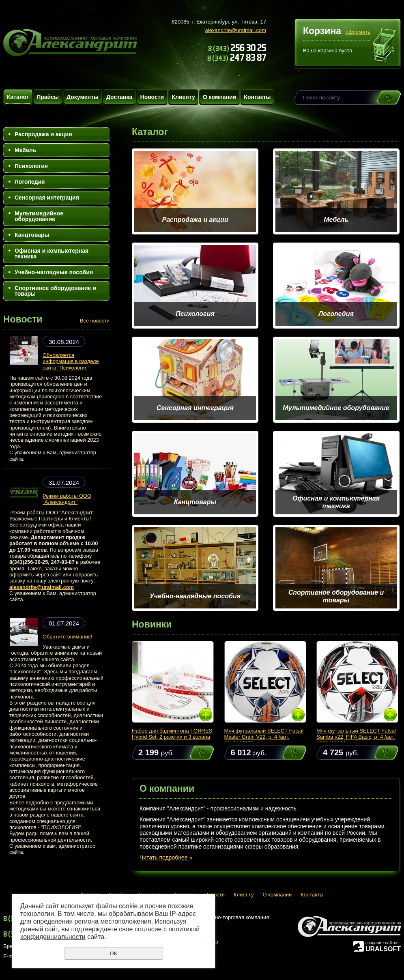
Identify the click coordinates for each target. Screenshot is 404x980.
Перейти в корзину (385, 46)
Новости (152, 97)
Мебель (25, 150)
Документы (83, 97)
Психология (31, 166)
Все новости (95, 321)
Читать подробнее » (166, 857)
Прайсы (48, 97)
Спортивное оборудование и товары (55, 291)
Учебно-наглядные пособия (54, 272)
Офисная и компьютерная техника (52, 254)
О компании (219, 97)
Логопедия (30, 182)
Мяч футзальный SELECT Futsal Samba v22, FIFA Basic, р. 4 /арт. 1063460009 (356, 737)
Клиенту (183, 97)
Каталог (18, 97)
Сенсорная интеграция (47, 198)
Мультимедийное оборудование (39, 216)
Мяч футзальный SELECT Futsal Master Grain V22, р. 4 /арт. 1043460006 (264, 737)
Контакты (257, 97)
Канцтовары (32, 235)
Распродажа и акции (43, 134)
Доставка (119, 97)
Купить (194, 753)
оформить (358, 32)
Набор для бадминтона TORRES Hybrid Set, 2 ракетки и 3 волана (172, 734)
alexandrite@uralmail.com (236, 30)
